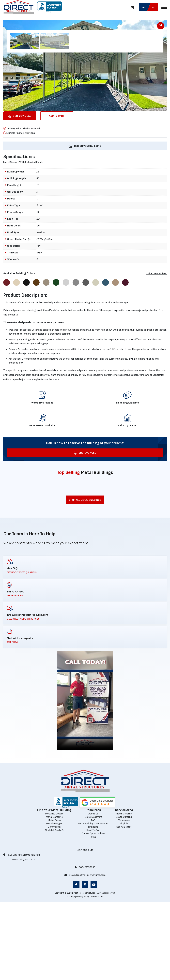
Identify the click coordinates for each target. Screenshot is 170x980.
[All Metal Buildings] (54, 908)
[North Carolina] (124, 892)
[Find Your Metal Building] (54, 888)
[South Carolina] (124, 895)
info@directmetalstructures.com (85, 953)
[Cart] (133, 7)
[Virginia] (124, 902)
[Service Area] (124, 888)
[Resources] (93, 888)
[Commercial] (54, 905)
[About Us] (93, 892)
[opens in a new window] (50, 7)
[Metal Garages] (54, 902)
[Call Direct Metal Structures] (153, 7)
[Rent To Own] (93, 908)
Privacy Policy (83, 975)
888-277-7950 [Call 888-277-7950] (85, 945)
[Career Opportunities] (93, 911)
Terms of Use (97, 975)
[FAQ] (93, 898)
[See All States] (124, 905)
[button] (164, 7)
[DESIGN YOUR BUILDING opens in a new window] (85, 224)
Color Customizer (156, 352)
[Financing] (93, 905)
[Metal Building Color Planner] (93, 902)
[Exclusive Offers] (93, 895)
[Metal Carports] (54, 895)
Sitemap (71, 975)
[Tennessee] (124, 898)
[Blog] (93, 915)
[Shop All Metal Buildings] (85, 578)
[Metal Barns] (54, 898)
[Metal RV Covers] (54, 892)
